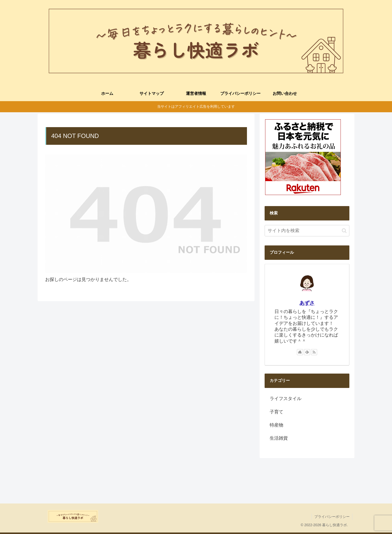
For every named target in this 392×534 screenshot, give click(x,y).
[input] (307, 231)
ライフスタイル (286, 399)
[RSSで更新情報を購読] (314, 352)
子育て (276, 412)
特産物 (276, 425)
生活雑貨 (279, 438)
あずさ (307, 303)
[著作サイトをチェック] (300, 352)
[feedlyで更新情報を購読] (307, 352)
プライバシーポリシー (332, 517)
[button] (344, 231)
